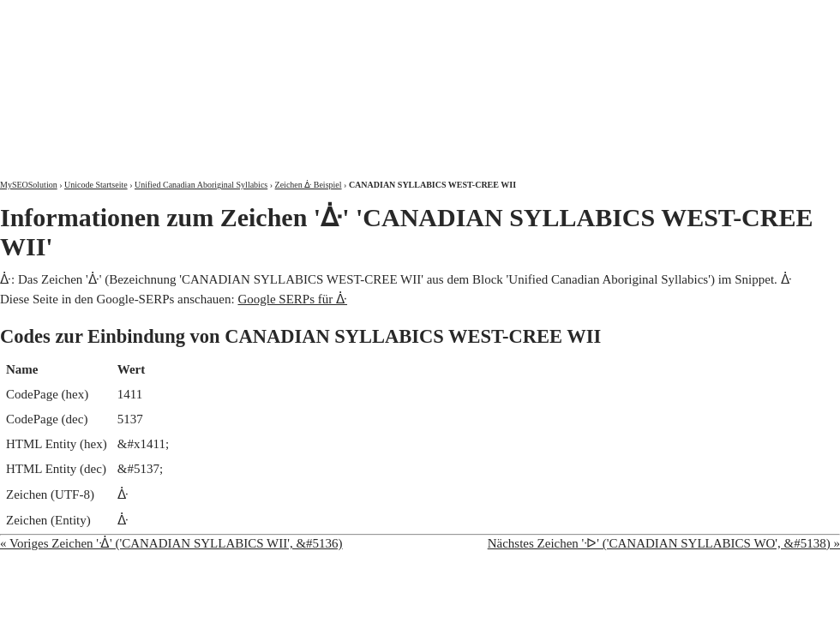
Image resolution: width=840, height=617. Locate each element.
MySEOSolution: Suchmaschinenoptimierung (201, 77)
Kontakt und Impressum (752, 15)
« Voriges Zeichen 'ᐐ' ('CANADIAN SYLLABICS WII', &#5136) (171, 543)
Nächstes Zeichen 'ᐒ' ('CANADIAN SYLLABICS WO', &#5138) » (664, 543)
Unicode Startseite (96, 185)
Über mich (621, 15)
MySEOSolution (29, 185)
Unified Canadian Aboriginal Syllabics (201, 185)
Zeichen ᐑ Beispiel (309, 185)
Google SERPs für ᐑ (292, 299)
